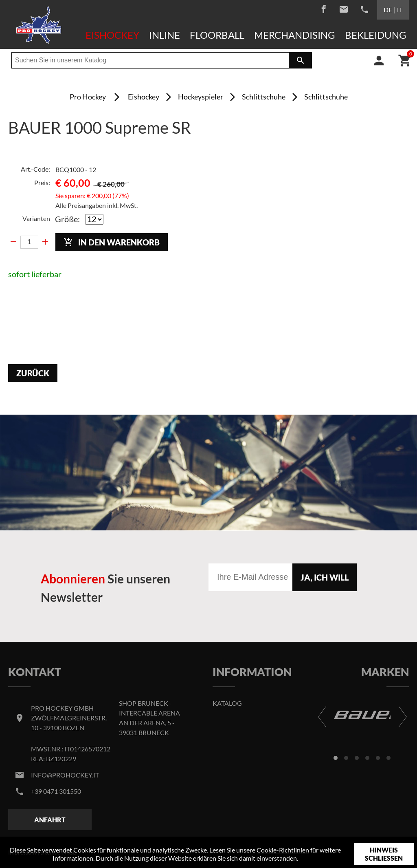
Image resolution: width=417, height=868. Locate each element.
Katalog (227, 703)
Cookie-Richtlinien (283, 850)
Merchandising (295, 35)
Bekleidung (376, 35)
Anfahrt (50, 820)
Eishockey (112, 35)
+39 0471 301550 (56, 791)
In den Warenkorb (112, 242)
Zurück (33, 373)
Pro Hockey (88, 97)
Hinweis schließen (384, 854)
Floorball (217, 35)
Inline (165, 35)
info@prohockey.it (65, 775)
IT (399, 10)
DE (388, 10)
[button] (336, 758)
